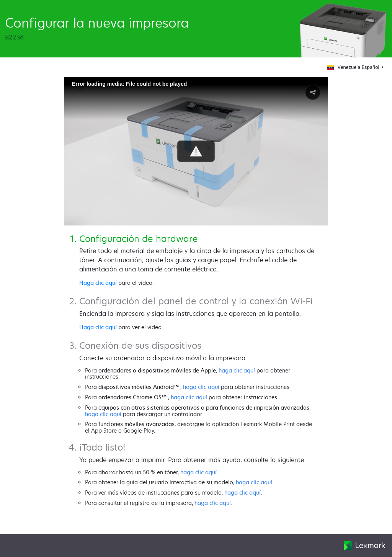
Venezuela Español (353, 67)
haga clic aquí (237, 370)
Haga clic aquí (98, 283)
